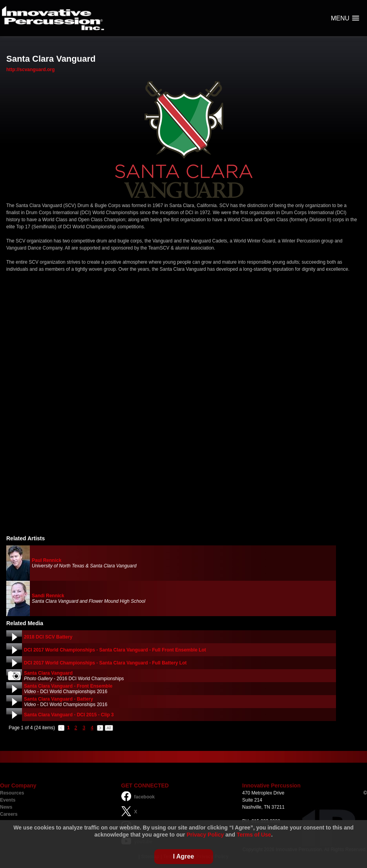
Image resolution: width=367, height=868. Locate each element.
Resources (12, 793)
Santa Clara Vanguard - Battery (58, 699)
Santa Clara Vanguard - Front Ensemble (68, 686)
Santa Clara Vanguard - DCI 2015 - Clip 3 (69, 715)
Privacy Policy (205, 835)
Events (8, 800)
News (6, 807)
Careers (9, 814)
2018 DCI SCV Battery (48, 637)
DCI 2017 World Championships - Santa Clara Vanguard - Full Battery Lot (105, 663)
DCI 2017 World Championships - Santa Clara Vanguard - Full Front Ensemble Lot (115, 650)
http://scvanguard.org (30, 70)
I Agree (184, 856)
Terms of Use (254, 835)
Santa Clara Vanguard (48, 673)
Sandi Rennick (48, 596)
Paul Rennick (47, 560)
